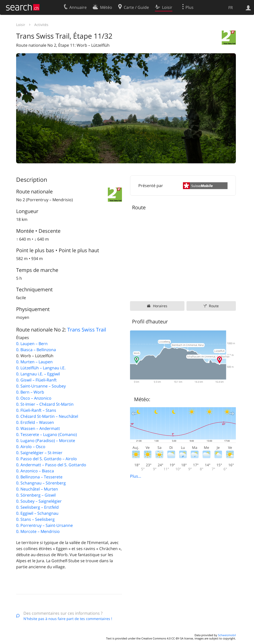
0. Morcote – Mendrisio (38, 531)
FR (231, 8)
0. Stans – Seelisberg (35, 519)
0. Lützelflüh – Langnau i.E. (41, 368)
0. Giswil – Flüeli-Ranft (36, 380)
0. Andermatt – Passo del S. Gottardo (51, 465)
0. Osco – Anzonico (34, 398)
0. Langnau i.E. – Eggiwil (38, 374)
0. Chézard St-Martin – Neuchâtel (47, 416)
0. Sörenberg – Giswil (36, 495)
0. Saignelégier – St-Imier (39, 453)
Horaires (160, 306)
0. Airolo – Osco (31, 447)
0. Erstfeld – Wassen (35, 422)
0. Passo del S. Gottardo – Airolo (46, 459)
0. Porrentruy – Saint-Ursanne (44, 525)
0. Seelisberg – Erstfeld (37, 507)
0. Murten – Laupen (34, 362)
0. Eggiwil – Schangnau (37, 513)
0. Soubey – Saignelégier (39, 501)
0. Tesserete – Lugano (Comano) (46, 434)
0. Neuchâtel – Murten (37, 489)
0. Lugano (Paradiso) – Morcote (46, 441)
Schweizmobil (227, 635)
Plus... (136, 476)
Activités (41, 25)
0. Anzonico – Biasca (35, 471)
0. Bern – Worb (30, 392)
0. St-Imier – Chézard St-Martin (45, 404)
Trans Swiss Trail (87, 330)
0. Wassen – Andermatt (38, 428)
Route (214, 306)
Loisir (21, 25)
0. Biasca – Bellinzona (36, 350)
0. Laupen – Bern (32, 344)
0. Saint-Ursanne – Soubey (41, 386)
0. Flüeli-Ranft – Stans (36, 410)
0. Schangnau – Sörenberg (41, 483)
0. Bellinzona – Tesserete (39, 477)
